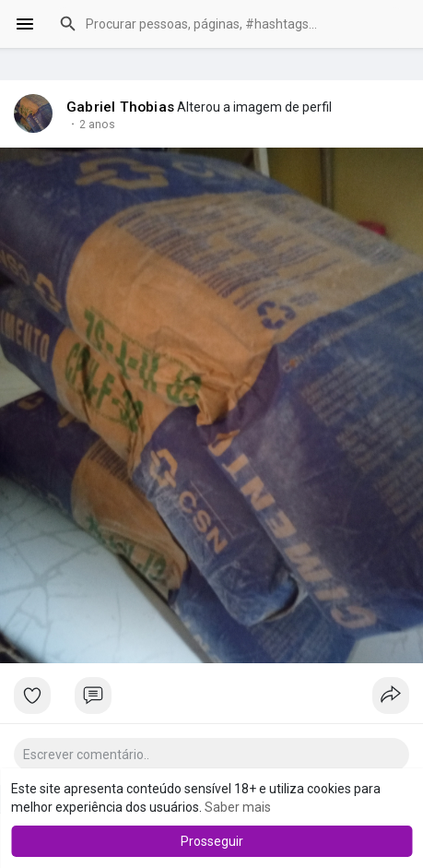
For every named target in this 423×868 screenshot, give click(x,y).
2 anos (97, 125)
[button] (229, 24)
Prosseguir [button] (212, 841)
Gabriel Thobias (120, 107)
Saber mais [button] (238, 807)
